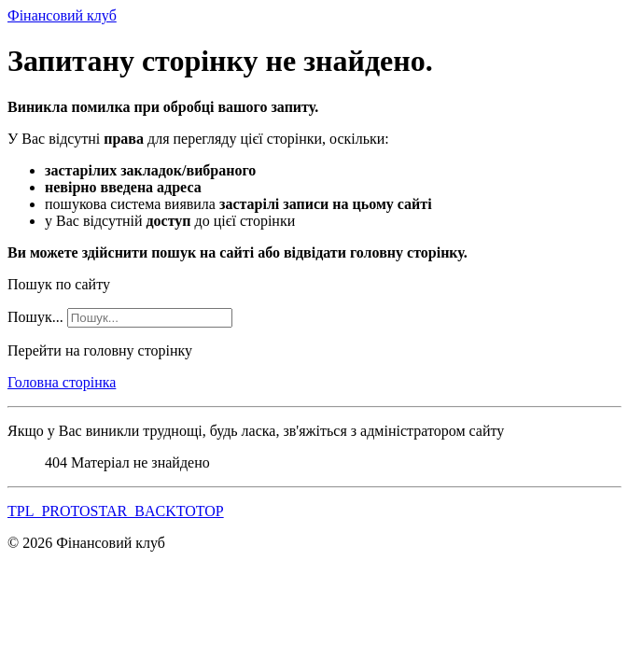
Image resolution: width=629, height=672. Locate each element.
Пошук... (35, 317)
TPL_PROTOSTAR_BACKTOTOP (116, 511)
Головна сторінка (62, 382)
